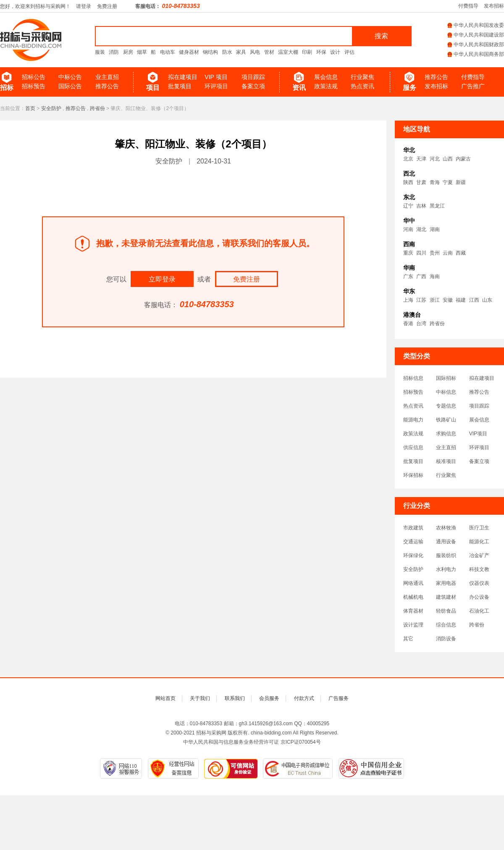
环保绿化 (413, 555)
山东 (487, 300)
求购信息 (446, 434)
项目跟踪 (253, 77)
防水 (227, 52)
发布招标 (494, 6)
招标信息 (413, 378)
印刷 (307, 52)
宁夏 (448, 182)
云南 (448, 253)
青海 (435, 182)
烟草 (142, 52)
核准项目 (446, 461)
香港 (408, 324)
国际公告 (70, 86)
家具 (241, 52)
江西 (474, 300)
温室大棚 (288, 52)
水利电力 (446, 569)
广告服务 (339, 698)
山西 (448, 159)
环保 (321, 52)
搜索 (381, 36)
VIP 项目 (216, 77)
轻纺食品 (446, 611)
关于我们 (200, 698)
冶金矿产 (479, 555)
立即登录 (162, 279)
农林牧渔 (446, 528)
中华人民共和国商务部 (476, 54)
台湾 (421, 324)
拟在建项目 (183, 77)
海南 (435, 276)
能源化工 (479, 542)
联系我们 (235, 698)
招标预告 (34, 86)
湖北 (421, 229)
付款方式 (304, 698)
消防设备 (446, 639)
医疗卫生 (479, 528)
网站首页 (165, 698)
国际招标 (446, 378)
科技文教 (479, 569)
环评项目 (216, 86)
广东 (408, 276)
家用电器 (446, 583)
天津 (421, 159)
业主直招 (107, 77)
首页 (30, 108)
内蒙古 (463, 159)
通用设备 (446, 542)
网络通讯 (413, 583)
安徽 (448, 300)
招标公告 (34, 77)
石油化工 (479, 611)
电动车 (168, 52)
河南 (408, 229)
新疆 (461, 182)
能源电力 (413, 420)
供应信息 (413, 447)
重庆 (408, 253)
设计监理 (413, 625)
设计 (335, 52)
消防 (114, 52)
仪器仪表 (479, 583)
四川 (421, 253)
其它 (408, 639)
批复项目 (180, 86)
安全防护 (51, 108)
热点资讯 (362, 86)
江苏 (421, 300)
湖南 (435, 229)
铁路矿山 (446, 420)
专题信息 (446, 406)
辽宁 (408, 206)
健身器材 (189, 52)
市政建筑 (413, 528)
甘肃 (421, 182)
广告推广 (473, 86)
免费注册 (107, 6)
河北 (435, 159)
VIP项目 (478, 434)
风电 (255, 52)
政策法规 (326, 86)
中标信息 (446, 392)
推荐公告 (107, 86)
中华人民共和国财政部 (476, 45)
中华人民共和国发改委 (476, 25)
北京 (408, 159)
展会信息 (326, 77)
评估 (349, 52)
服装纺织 (446, 555)
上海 (408, 300)
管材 (269, 52)
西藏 (461, 253)
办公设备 (479, 597)
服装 (100, 52)
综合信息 (446, 625)
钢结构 (210, 52)
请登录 (84, 6)
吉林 (421, 206)
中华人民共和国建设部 (476, 35)
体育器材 (413, 611)
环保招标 (413, 475)
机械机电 (413, 597)
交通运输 (413, 542)
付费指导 (468, 6)
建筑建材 (446, 597)
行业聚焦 (362, 77)
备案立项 (253, 86)
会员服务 (269, 698)
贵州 (435, 253)
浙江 (435, 300)
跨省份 (97, 108)
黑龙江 (437, 206)
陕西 (408, 182)
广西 (421, 276)
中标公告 (70, 77)
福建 (461, 300)
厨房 (128, 52)
